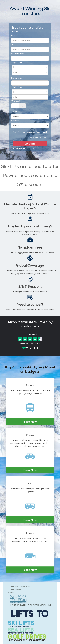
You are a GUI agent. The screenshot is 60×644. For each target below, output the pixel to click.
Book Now (30, 422)
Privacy (12, 593)
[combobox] (30, 40)
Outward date (18, 54)
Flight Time (17, 62)
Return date (17, 78)
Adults (14, 112)
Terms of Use (15, 590)
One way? (16, 101)
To (12, 45)
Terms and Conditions (19, 587)
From (14, 35)
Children (15, 121)
